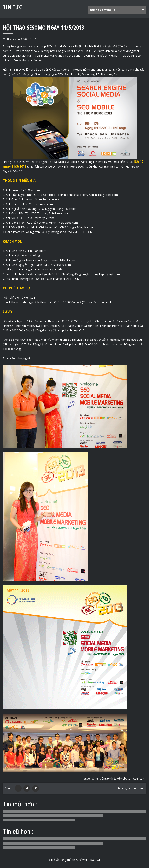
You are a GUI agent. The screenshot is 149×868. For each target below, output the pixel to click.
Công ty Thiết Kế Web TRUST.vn (76, 51)
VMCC (126, 56)
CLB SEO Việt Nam (22, 56)
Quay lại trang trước (131, 788)
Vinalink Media (13, 60)
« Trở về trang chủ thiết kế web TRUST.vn (75, 860)
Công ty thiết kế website (122, 778)
